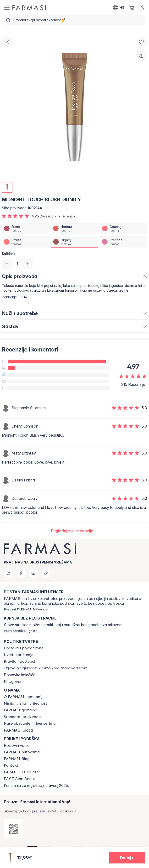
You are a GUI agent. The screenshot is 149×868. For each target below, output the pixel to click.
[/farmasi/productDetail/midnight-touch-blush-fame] (25, 228)
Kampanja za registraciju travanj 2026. (36, 785)
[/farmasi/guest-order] (21, 631)
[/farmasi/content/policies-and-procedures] (19, 661)
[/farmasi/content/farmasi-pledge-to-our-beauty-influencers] (30, 723)
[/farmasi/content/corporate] (20, 710)
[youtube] (33, 573)
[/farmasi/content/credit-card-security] (46, 668)
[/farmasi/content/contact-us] (11, 765)
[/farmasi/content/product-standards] (22, 717)
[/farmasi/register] (27, 609)
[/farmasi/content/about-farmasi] (24, 697)
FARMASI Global (19, 730)
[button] (127, 858)
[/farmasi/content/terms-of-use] (19, 655)
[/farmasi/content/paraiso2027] (22, 772)
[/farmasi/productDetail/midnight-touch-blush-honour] (74, 228)
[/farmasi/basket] (132, 8)
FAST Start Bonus (20, 779)
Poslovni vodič (17, 745)
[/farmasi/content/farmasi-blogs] (17, 759)
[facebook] (21, 573)
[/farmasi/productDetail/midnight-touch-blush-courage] (124, 228)
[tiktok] (46, 573)
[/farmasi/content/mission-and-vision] (26, 703)
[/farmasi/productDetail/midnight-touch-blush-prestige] (124, 242)
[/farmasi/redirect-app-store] (13, 829)
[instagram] (9, 573)
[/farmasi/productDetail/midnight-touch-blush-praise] (25, 242)
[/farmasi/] (29, 8)
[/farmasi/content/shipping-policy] (24, 648)
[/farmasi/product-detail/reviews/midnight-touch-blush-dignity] (74, 531)
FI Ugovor (13, 682)
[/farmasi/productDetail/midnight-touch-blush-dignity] (74, 242)
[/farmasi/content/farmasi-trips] (22, 752)
